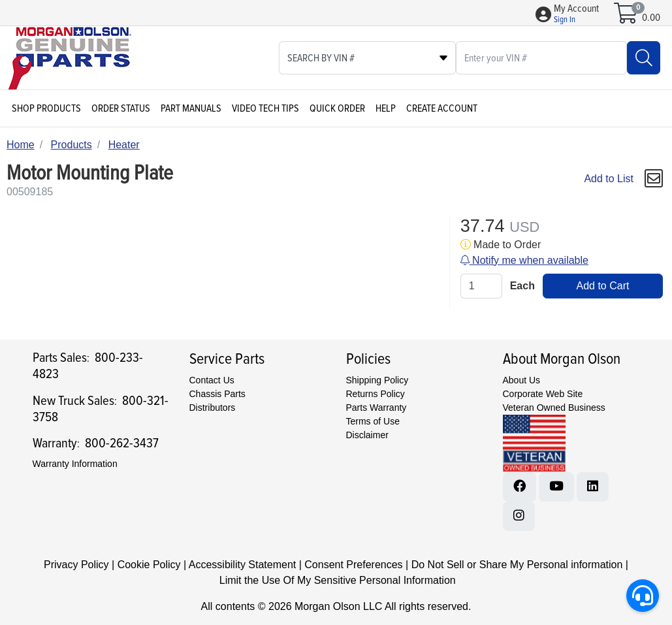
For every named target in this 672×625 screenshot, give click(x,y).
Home (21, 145)
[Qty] (481, 286)
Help (386, 108)
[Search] (644, 58)
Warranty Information (75, 464)
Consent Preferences (353, 565)
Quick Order (337, 108)
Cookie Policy (149, 565)
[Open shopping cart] (627, 18)
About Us (522, 380)
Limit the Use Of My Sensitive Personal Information (338, 580)
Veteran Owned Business (554, 408)
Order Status (121, 108)
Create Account (442, 108)
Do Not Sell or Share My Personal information (517, 565)
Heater (124, 145)
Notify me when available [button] (524, 260)
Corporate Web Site (543, 394)
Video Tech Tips (265, 108)
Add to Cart (602, 286)
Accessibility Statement (243, 565)
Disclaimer (367, 435)
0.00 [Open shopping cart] (651, 18)
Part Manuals (191, 108)
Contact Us (212, 380)
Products (72, 145)
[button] (576, 14)
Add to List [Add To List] (609, 179)
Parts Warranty (376, 408)
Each (522, 286)
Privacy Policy (76, 565)
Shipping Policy (377, 380)
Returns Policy (376, 394)
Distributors (213, 408)
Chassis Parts (217, 394)
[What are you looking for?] (541, 58)
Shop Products (46, 108)
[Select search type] (367, 58)
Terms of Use (373, 421)
